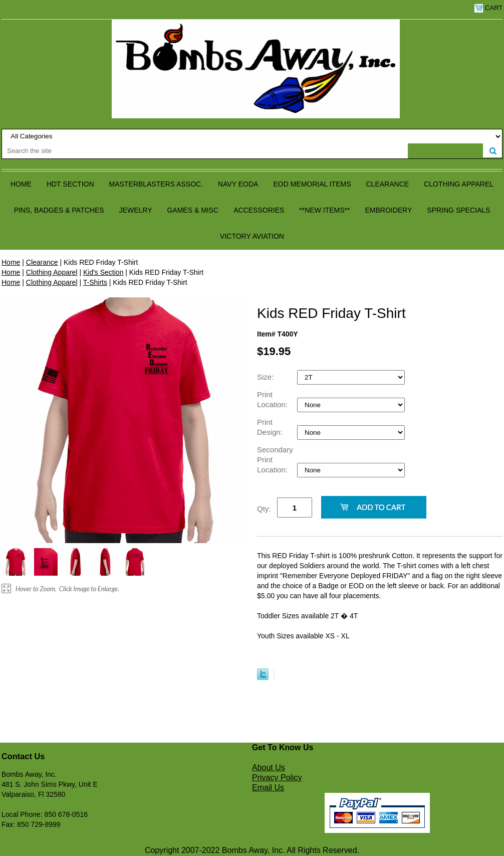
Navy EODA (238, 184)
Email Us (268, 788)
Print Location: (273, 399)
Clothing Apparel (459, 184)
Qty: (264, 509)
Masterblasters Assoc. (156, 184)
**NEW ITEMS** (324, 210)
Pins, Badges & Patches (59, 210)
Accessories (259, 210)
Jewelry (136, 210)
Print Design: (271, 427)
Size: (267, 377)
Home (21, 184)
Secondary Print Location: (275, 460)
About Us (269, 767)
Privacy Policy (277, 778)
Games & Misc (193, 210)
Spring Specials (458, 210)
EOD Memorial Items (312, 184)
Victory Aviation (252, 236)
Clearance (388, 184)
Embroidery (388, 210)
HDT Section (70, 184)
